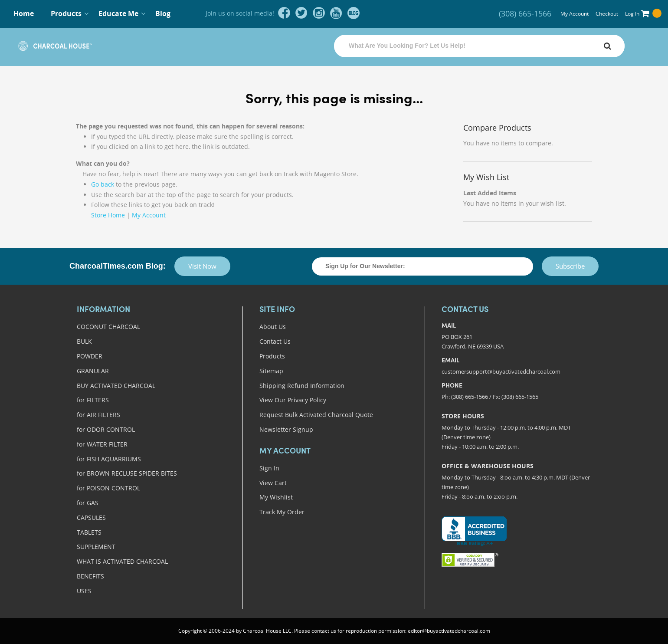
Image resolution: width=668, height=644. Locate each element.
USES (84, 591)
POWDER (90, 356)
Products (66, 13)
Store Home (108, 215)
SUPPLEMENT (96, 547)
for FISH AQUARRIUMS (109, 459)
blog (354, 13)
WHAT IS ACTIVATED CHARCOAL (122, 561)
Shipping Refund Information (302, 386)
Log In (632, 14)
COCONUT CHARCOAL (108, 327)
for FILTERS (93, 400)
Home (24, 13)
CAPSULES (91, 517)
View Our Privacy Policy (293, 400)
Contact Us (275, 341)
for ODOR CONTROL (106, 429)
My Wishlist (276, 497)
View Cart (273, 483)
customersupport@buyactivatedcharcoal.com (501, 371)
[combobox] (479, 46)
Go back (103, 184)
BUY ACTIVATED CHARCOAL (116, 386)
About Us (273, 327)
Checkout (607, 14)
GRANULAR (93, 371)
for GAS (88, 503)
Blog (163, 13)
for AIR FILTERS (98, 415)
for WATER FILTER (102, 444)
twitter (301, 13)
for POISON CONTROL (108, 488)
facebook (284, 13)
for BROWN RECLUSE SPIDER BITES (127, 473)
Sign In (269, 468)
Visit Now (202, 266)
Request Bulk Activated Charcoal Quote (316, 415)
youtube (336, 13)
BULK (84, 341)
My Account (575, 14)
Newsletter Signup (286, 429)
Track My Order (282, 512)
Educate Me (118, 13)
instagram (319, 13)
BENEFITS (90, 576)
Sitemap (271, 371)
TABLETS (89, 532)
